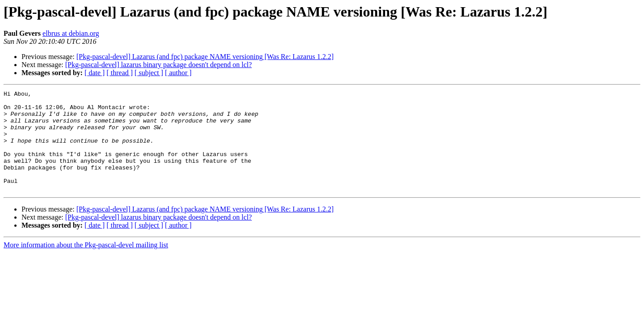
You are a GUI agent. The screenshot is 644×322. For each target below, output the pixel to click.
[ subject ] (149, 73)
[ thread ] (120, 73)
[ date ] (95, 73)
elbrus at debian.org (71, 33)
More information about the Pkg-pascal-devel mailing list (86, 265)
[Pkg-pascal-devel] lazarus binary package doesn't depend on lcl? (159, 65)
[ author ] (178, 73)
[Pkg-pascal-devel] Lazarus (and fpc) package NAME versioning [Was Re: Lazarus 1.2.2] (205, 57)
